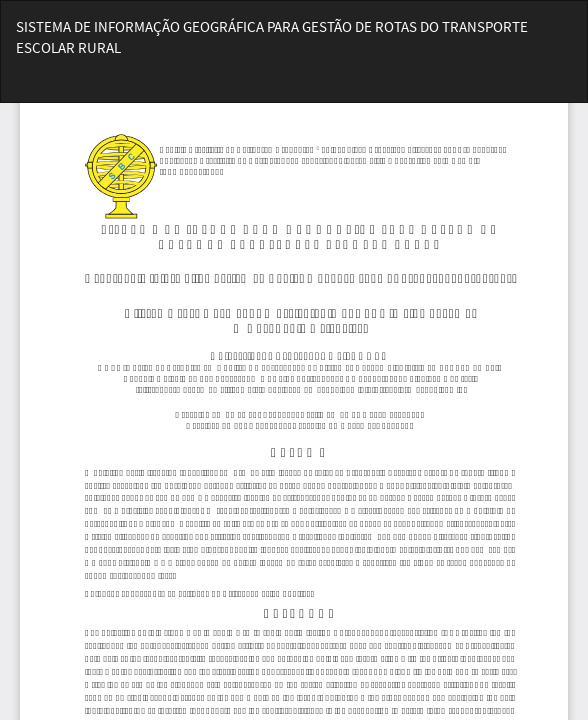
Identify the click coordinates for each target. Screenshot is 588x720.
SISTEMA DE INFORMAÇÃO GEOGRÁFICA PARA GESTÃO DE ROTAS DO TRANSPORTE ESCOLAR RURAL (272, 37)
